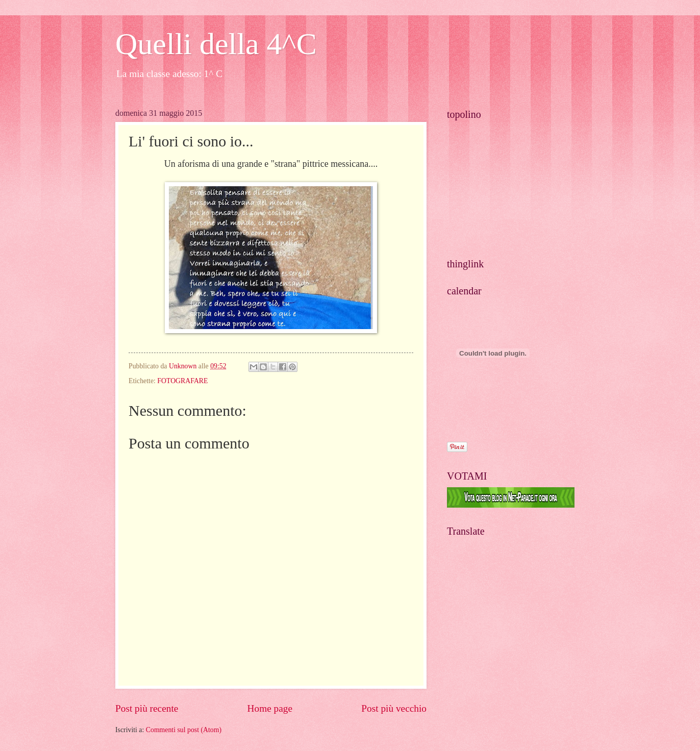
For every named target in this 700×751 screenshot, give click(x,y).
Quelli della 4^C (216, 44)
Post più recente (147, 708)
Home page (270, 708)
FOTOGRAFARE (182, 381)
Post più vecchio (394, 708)
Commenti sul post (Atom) (184, 730)
